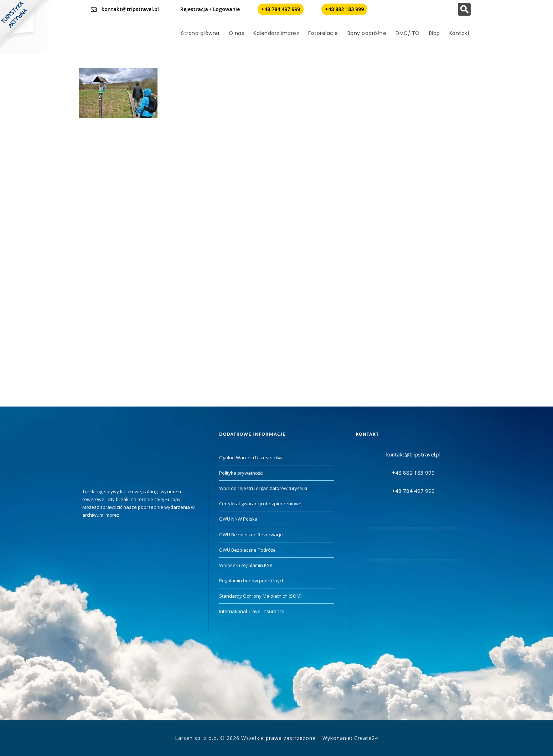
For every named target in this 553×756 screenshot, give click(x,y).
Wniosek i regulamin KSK (246, 565)
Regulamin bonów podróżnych (252, 581)
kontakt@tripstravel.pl (130, 9)
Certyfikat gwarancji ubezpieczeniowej (261, 504)
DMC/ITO (408, 33)
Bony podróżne (367, 33)
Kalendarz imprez (276, 33)
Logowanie (226, 9)
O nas (237, 33)
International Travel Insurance (252, 611)
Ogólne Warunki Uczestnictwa (251, 458)
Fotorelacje (323, 33)
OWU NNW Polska (238, 519)
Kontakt (460, 33)
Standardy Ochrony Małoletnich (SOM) (260, 596)
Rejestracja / (196, 9)
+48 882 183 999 (344, 9)
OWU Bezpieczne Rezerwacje (251, 535)
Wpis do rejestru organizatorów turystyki (263, 488)
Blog (435, 33)
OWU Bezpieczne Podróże (247, 550)
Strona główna (200, 33)
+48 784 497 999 (281, 9)
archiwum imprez (101, 515)
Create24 (366, 738)
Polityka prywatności (241, 473)
